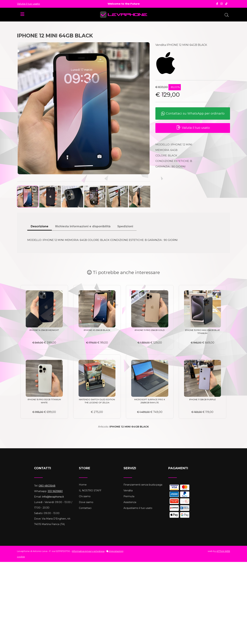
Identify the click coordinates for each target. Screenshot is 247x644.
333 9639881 (55, 491)
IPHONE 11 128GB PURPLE (202, 399)
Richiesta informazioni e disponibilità (83, 226)
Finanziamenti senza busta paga (143, 485)
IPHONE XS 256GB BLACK (97, 330)
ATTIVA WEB (223, 551)
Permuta (129, 496)
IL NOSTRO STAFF (90, 491)
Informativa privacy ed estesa (88, 551)
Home (83, 485)
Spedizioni (125, 226)
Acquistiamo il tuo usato (138, 508)
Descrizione (40, 226)
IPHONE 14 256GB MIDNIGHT (44, 330)
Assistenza (130, 502)
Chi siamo (85, 496)
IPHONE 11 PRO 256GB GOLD (150, 330)
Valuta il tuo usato (28, 4)
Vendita (128, 491)
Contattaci (85, 508)
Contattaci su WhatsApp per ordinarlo (193, 114)
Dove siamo (86, 502)
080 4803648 (47, 486)
